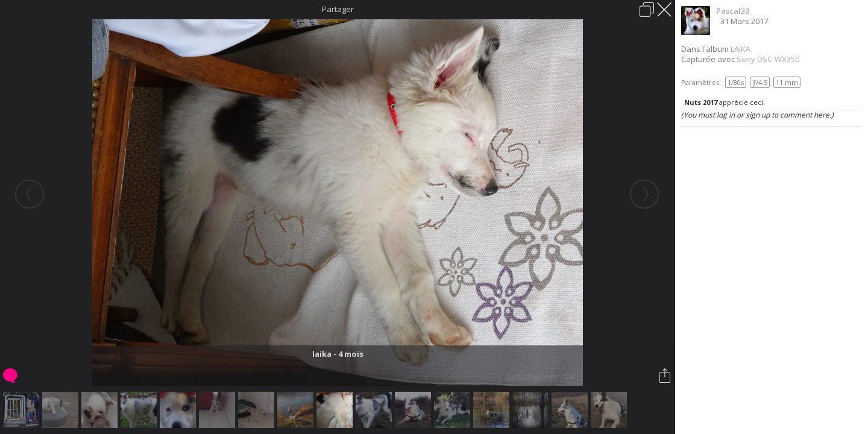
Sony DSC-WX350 (768, 59)
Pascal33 (733, 11)
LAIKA (741, 49)
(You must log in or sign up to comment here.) (757, 115)
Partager (338, 9)
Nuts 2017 (701, 102)
